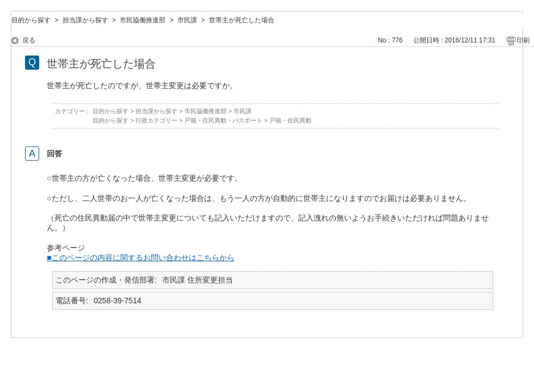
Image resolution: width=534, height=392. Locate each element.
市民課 (187, 20)
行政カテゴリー (156, 120)
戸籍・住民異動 (290, 120)
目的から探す (31, 20)
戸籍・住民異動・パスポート (223, 120)
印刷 (523, 40)
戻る (29, 40)
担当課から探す (85, 20)
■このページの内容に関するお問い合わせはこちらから (141, 258)
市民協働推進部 (143, 20)
